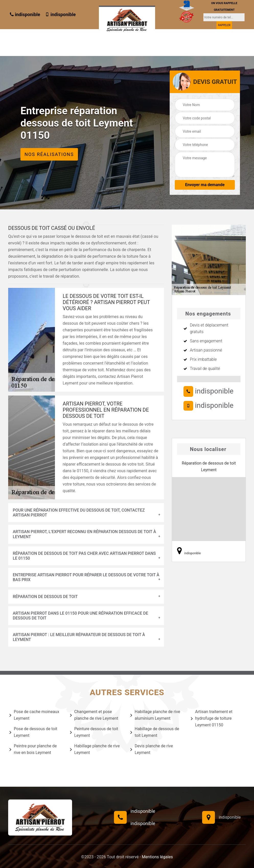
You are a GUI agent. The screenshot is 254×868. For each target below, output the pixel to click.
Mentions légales (157, 857)
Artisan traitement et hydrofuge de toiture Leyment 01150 (212, 718)
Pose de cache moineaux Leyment (34, 715)
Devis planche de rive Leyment (152, 749)
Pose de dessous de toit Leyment (33, 732)
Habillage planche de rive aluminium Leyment (155, 715)
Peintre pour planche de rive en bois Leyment (33, 749)
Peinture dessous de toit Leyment (94, 732)
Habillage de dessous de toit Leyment (155, 732)
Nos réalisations (49, 154)
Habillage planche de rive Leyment (95, 749)
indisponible (25, 14)
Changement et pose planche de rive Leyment (94, 715)
